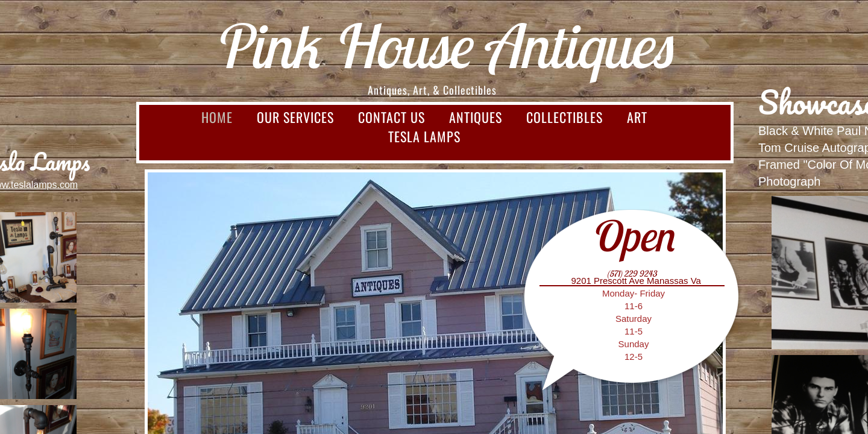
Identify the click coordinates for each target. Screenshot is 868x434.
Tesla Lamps (424, 136)
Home (217, 117)
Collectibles (565, 117)
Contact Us (392, 117)
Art (637, 117)
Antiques (476, 117)
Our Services (295, 117)
